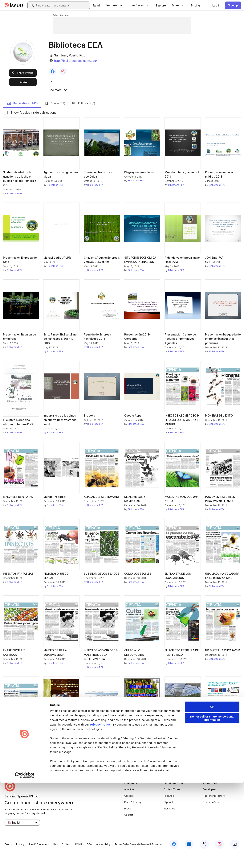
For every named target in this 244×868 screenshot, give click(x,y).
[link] (96, 5)
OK (212, 792)
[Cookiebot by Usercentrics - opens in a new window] (25, 861)
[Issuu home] (14, 5)
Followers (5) (83, 118)
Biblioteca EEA (14, 208)
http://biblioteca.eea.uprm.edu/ (76, 61)
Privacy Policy (100, 810)
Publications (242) (22, 118)
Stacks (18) (55, 118)
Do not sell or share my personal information (212, 804)
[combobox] (62, 5)
